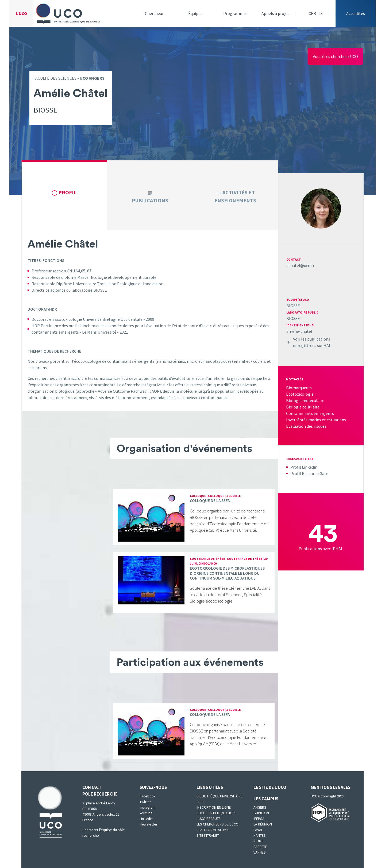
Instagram (148, 807)
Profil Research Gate (309, 473)
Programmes (235, 13)
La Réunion (263, 824)
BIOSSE (293, 306)
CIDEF (201, 802)
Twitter (145, 802)
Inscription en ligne (214, 807)
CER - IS (316, 13)
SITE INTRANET (208, 835)
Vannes (260, 852)
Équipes (195, 13)
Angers (260, 807)
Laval (258, 830)
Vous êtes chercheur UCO (335, 56)
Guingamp (262, 813)
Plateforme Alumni (213, 830)
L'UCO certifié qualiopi (216, 813)
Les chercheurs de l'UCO (217, 824)
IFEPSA (259, 819)
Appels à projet (275, 13)
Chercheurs (155, 13)
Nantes (260, 835)
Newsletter (149, 824)
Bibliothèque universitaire (220, 796)
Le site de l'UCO (270, 787)
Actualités (356, 13)
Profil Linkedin (304, 467)
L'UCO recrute (209, 819)
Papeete (260, 847)
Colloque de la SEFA (210, 501)
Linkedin (146, 819)
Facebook (148, 796)
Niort (258, 841)
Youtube (146, 813)
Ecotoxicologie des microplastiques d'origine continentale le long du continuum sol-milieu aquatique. (227, 573)
